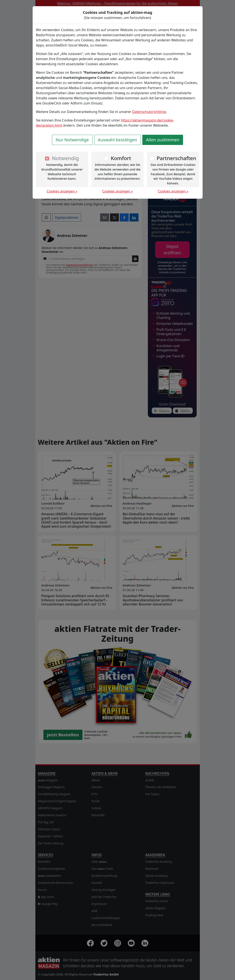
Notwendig (65, 158)
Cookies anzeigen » (62, 191)
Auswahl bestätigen (117, 140)
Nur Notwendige (72, 140)
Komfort (121, 158)
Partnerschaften (176, 158)
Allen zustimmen (163, 140)
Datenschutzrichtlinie (149, 112)
